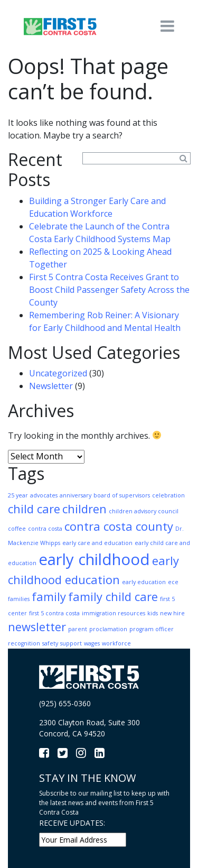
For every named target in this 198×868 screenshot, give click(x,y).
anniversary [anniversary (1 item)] (76, 495)
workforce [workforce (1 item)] (116, 643)
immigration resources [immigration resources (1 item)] (114, 613)
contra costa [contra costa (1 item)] (45, 529)
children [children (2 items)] (84, 509)
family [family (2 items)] (49, 597)
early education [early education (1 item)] (144, 582)
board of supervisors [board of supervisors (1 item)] (122, 495)
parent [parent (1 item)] (78, 629)
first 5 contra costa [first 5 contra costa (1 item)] (54, 613)
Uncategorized (58, 373)
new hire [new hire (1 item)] (172, 613)
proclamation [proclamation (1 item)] (108, 629)
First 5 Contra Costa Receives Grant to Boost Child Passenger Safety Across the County (109, 290)
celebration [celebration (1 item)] (168, 495)
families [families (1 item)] (19, 599)
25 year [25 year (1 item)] (18, 495)
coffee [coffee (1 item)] (17, 529)
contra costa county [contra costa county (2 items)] (119, 526)
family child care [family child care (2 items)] (113, 597)
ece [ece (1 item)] (173, 582)
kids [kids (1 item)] (153, 613)
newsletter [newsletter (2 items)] (37, 627)
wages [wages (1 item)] (92, 643)
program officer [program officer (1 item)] (152, 629)
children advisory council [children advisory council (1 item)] (144, 511)
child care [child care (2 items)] (34, 509)
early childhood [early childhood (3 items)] (94, 559)
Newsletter (51, 386)
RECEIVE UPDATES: (72, 823)
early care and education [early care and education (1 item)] (97, 543)
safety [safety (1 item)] (50, 643)
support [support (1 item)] (71, 643)
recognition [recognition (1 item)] (24, 643)
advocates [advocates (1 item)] (44, 495)
